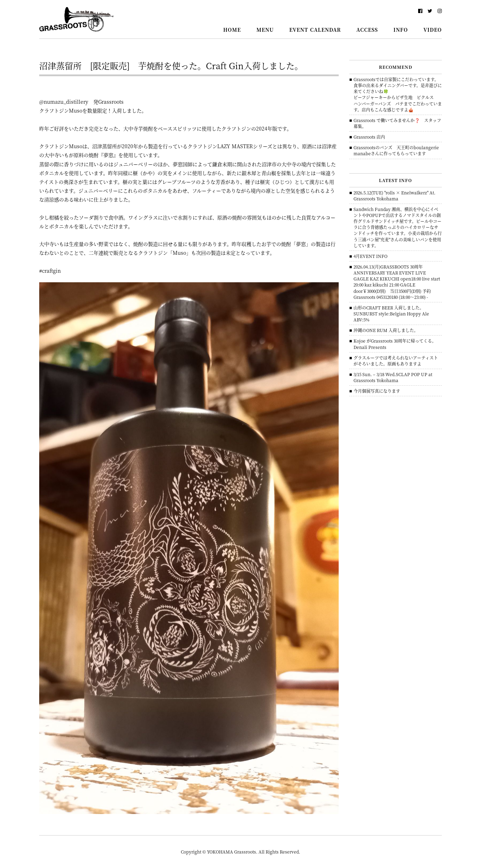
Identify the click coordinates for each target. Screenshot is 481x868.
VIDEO (433, 30)
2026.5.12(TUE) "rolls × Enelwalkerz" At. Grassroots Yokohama (394, 195)
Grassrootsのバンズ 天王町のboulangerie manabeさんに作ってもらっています (398, 150)
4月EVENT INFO (370, 256)
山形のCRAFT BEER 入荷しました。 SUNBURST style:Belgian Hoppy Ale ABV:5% (391, 314)
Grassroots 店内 (369, 137)
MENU (265, 30)
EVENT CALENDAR (315, 30)
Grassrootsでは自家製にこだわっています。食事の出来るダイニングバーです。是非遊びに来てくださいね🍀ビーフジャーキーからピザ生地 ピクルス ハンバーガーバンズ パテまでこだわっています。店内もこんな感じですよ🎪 (398, 94)
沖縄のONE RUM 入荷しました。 (386, 330)
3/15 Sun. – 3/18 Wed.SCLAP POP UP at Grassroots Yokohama (393, 377)
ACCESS (367, 30)
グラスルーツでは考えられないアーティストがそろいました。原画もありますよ (396, 361)
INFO (401, 30)
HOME (232, 30)
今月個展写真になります (377, 391)
